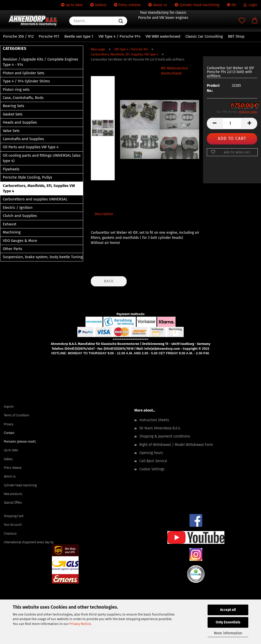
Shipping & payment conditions (165, 436)
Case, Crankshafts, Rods (23, 98)
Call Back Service (153, 461)
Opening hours (151, 453)
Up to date (72, 5)
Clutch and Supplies (20, 216)
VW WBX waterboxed (163, 36)
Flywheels (11, 169)
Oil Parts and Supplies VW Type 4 (31, 147)
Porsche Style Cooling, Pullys (27, 177)
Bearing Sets (13, 106)
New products (13, 494)
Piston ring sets (16, 90)
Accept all (228, 610)
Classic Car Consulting (204, 36)
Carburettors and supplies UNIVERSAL (35, 199)
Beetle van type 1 (79, 36)
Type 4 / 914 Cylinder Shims (26, 81)
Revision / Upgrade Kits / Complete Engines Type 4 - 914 (40, 62)
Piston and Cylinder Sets (24, 73)
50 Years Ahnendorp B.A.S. (160, 428)
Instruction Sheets (154, 420)
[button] (255, 21)
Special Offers (13, 503)
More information (228, 633)
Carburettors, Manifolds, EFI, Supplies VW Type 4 (39, 188)
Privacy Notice (80, 624)
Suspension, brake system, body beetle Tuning (43, 257)
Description (104, 214)
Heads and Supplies (20, 122)
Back (109, 281)
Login (250, 5)
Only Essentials (228, 622)
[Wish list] (242, 21)
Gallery (98, 5)
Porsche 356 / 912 (18, 36)
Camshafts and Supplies (23, 139)
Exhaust (10, 224)
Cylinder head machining (197, 5)
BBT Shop (236, 36)
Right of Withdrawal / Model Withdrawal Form (176, 445)
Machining (12, 232)
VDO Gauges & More (20, 241)
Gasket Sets (13, 114)
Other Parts (12, 249)
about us (158, 5)
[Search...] (121, 21)
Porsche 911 (49, 36)
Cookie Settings (152, 469)
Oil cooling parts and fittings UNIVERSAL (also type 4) (42, 158)
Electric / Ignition (18, 208)
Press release (127, 5)
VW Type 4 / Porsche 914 (119, 36)
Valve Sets (11, 131)
